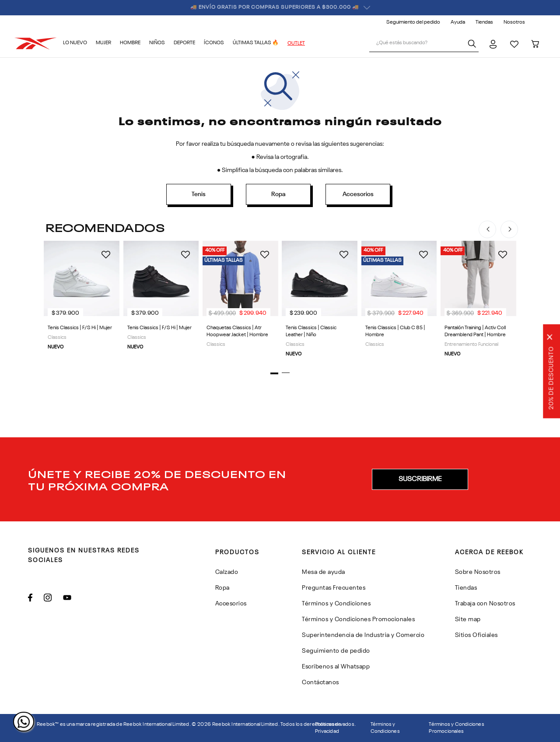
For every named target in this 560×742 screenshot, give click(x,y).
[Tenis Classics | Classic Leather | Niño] (320, 302)
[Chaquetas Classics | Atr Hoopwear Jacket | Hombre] (240, 302)
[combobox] (424, 44)
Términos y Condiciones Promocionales (456, 728)
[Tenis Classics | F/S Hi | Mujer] (82, 302)
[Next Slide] (509, 229)
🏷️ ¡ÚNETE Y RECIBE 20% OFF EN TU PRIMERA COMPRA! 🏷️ (280, 8)
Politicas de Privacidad (328, 728)
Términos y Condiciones (385, 728)
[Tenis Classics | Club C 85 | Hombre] (399, 302)
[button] (274, 373)
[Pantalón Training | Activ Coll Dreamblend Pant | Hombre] (478, 302)
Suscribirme (420, 479)
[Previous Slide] (487, 229)
